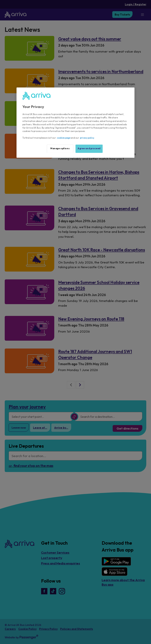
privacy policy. (87, 138)
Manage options (60, 148)
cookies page (64, 138)
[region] (75, 123)
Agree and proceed (89, 148)
